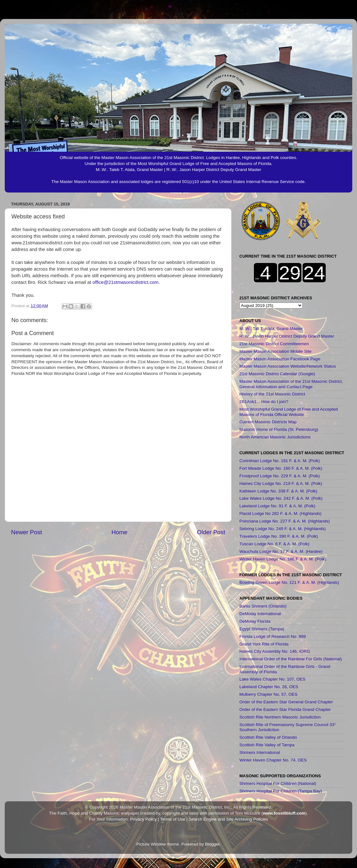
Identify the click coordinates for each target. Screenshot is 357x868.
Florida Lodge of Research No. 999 (273, 636)
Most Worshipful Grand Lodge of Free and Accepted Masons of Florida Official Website (289, 412)
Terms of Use (173, 819)
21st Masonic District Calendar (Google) (277, 374)
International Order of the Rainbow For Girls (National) (291, 659)
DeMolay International (260, 614)
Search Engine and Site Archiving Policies (228, 819)
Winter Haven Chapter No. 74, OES (273, 760)
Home (120, 532)
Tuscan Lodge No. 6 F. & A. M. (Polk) (274, 544)
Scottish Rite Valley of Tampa (267, 745)
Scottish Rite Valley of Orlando (268, 737)
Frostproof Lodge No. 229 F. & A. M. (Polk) (280, 476)
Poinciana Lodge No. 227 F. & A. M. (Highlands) (285, 521)
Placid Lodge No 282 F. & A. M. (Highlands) (280, 513)
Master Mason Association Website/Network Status (288, 366)
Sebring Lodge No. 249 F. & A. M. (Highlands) (283, 529)
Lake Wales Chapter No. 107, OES (272, 679)
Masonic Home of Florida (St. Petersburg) (279, 429)
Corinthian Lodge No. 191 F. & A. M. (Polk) (280, 461)
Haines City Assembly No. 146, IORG (275, 651)
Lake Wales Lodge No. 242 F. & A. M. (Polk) (281, 498)
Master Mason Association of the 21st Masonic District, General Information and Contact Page (291, 384)
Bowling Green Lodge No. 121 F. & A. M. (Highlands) (289, 582)
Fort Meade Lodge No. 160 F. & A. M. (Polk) (281, 468)
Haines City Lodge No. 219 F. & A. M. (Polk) (281, 483)
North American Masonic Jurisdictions (275, 437)
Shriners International (260, 752)
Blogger (212, 844)
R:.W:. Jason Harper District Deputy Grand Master (287, 336)
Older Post (211, 532)
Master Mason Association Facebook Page (280, 359)
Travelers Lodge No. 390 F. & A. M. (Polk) (279, 536)
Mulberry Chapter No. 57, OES (268, 694)
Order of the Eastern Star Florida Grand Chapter (285, 709)
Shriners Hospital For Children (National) (278, 783)
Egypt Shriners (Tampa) (262, 629)
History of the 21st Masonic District (272, 394)
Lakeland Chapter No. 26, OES (269, 687)
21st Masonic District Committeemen (274, 344)
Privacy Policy (143, 819)
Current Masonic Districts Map (268, 422)
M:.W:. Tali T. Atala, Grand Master (271, 329)
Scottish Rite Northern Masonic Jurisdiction (280, 717)
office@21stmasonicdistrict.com (126, 282)
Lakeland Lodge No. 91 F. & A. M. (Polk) (277, 506)
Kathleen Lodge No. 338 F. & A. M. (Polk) (278, 491)
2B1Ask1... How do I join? (264, 402)
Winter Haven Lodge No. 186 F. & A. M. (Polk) (283, 559)
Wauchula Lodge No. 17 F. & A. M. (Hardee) (281, 551)
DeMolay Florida (255, 621)
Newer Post (27, 532)
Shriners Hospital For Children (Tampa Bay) (281, 791)
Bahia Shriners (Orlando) (263, 606)
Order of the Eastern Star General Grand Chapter (286, 702)
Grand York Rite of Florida (264, 644)
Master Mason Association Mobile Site (275, 351)
